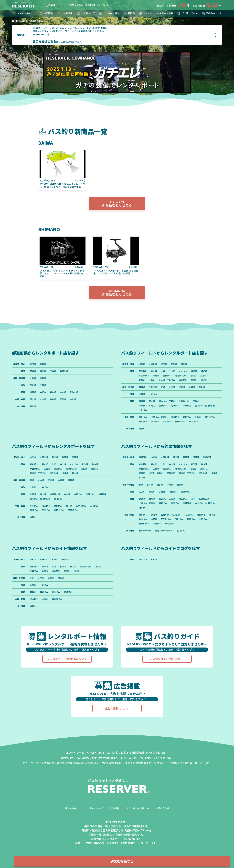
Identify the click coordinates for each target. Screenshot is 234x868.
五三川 (142, 492)
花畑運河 (171, 473)
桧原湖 (174, 364)
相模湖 (194, 380)
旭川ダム (143, 417)
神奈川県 (64, 371)
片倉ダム (204, 376)
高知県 (73, 399)
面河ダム (167, 421)
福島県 (43, 364)
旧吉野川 (175, 417)
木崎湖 (192, 387)
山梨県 (33, 378)
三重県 (43, 385)
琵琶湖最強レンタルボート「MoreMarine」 (117, 839)
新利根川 (143, 371)
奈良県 (63, 392)
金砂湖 (198, 417)
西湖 (163, 387)
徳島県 (53, 399)
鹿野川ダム (180, 421)
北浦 (163, 371)
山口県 (43, 399)
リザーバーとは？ (74, 808)
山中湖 (172, 387)
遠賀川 (142, 429)
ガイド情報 (64, 13)
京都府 (43, 392)
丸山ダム (189, 515)
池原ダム (175, 406)
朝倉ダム (157, 523)
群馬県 (43, 371)
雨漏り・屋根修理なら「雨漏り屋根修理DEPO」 (117, 835)
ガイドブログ (86, 13)
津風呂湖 (187, 406)
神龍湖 (154, 515)
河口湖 (182, 387)
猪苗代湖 (207, 457)
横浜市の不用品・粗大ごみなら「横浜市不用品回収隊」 (117, 826)
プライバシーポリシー (137, 808)
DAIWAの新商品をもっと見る (117, 204)
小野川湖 (153, 364)
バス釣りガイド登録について (167, 659)
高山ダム (183, 499)
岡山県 (33, 399)
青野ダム (163, 406)
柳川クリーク (145, 531)
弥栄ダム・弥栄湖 (159, 417)
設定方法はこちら (44, 41)
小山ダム (183, 371)
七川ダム (143, 410)
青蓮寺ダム (186, 492)
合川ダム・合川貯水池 (205, 406)
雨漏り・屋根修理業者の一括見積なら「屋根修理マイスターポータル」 (117, 843)
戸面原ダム (144, 376)
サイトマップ (97, 808)
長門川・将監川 (156, 473)
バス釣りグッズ (187, 13)
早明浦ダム (194, 421)
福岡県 (33, 406)
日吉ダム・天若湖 (167, 401)
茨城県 (33, 371)
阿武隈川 (143, 457)
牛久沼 (172, 371)
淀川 (193, 499)
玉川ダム (143, 421)
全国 (51, 5)
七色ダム (153, 394)
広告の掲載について (117, 708)
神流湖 (194, 371)
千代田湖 (153, 387)
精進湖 (142, 387)
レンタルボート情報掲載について (67, 659)
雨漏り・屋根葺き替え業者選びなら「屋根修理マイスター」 (117, 830)
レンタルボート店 (23, 13)
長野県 (43, 378)
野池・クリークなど (164, 531)
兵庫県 (53, 392)
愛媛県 (63, 399)
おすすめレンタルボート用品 (156, 13)
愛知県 (33, 385)
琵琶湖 (142, 401)
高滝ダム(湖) (181, 376)
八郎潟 (142, 364)
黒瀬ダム (155, 421)
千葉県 (53, 371)
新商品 (129, 13)
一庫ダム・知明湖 (147, 406)
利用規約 (115, 808)
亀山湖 (193, 376)
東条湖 (196, 401)
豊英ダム (167, 376)
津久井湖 (183, 380)
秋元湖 (164, 364)
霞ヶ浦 (154, 371)
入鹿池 (142, 394)
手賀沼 (152, 380)
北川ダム (181, 531)
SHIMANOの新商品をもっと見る (117, 293)
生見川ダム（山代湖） (171, 515)
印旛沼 (142, 380)
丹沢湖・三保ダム (167, 380)
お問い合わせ (162, 808)
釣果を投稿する (122, 861)
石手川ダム (210, 417)
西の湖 (152, 401)
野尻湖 (202, 387)
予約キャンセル (212, 13)
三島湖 (156, 376)
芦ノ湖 (204, 380)
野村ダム (187, 417)
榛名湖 (204, 371)
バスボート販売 (109, 13)
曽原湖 (184, 364)
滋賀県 (33, 392)
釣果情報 (46, 13)
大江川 (152, 492)
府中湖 (212, 515)
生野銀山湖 (184, 401)
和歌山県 (74, 392)
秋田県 (33, 364)
